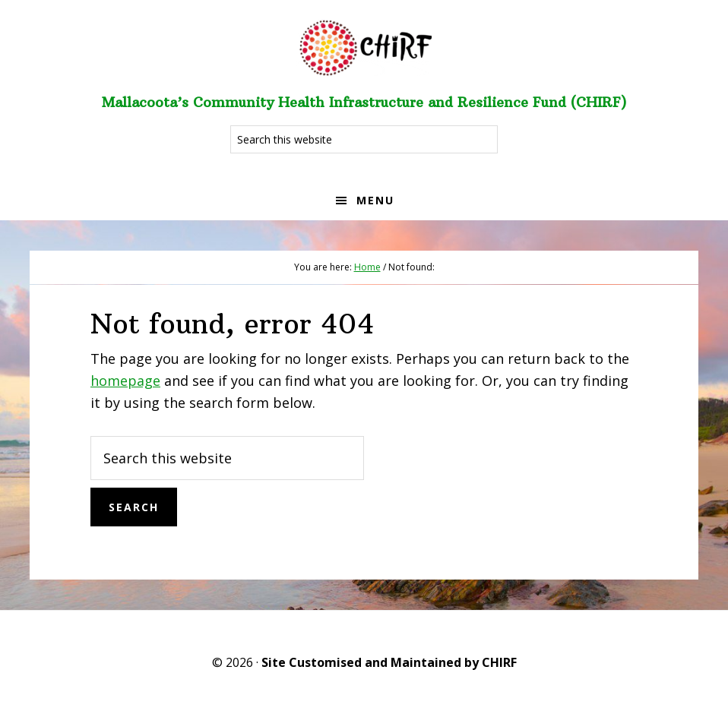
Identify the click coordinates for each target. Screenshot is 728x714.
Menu (375, 200)
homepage (125, 381)
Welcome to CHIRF (364, 46)
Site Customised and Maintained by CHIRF (389, 662)
